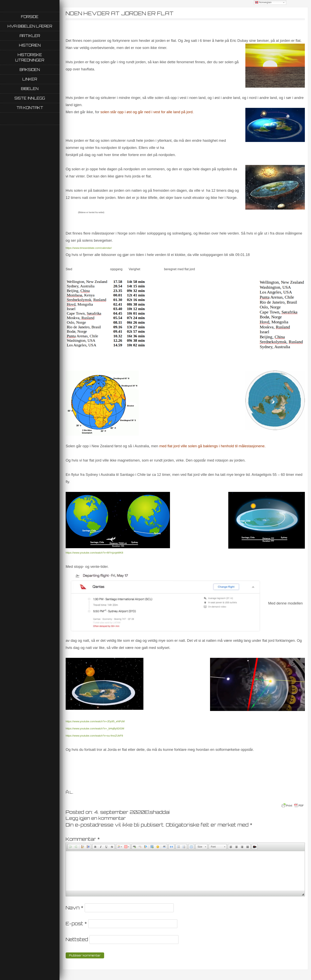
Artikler (30, 36)
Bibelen (30, 89)
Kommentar (83, 839)
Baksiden (30, 70)
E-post (76, 923)
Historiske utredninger (30, 57)
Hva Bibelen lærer (30, 26)
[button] (70, 847)
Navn (74, 908)
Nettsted (77, 939)
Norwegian (263, 2)
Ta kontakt (30, 108)
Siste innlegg (30, 98)
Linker (30, 79)
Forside (30, 17)
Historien (30, 45)
